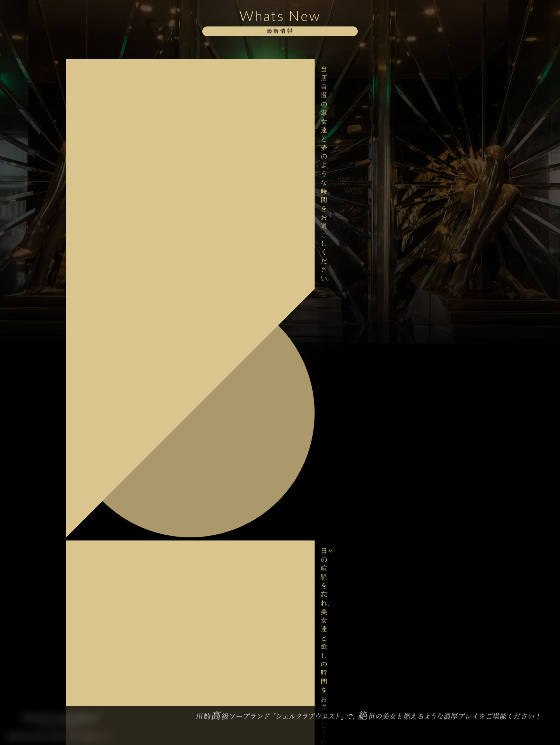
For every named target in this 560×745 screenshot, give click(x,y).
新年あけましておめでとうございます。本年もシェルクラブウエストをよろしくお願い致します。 (118, 468)
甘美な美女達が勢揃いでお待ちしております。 (118, 267)
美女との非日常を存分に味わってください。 (118, 366)
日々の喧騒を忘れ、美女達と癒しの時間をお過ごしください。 (118, 94)
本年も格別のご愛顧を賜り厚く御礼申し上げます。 (118, 496)
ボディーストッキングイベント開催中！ (115, 168)
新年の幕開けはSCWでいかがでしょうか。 (116, 440)
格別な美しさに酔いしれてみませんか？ (115, 242)
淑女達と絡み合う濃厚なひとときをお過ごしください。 (118, 391)
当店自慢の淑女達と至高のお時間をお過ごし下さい (118, 118)
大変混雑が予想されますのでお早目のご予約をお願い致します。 (118, 193)
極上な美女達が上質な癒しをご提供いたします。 (118, 143)
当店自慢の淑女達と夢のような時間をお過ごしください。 (118, 69)
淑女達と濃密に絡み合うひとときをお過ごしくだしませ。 (118, 292)
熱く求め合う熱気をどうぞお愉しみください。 (118, 341)
